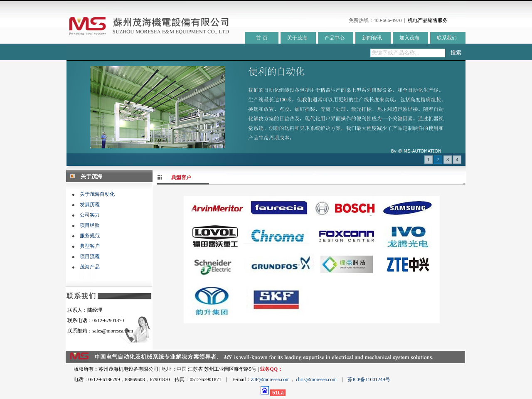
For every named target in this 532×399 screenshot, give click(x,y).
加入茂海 (409, 38)
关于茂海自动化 (97, 194)
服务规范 (90, 236)
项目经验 (90, 225)
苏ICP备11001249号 (369, 379)
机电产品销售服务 (428, 20)
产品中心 (335, 38)
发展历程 (90, 204)
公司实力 (90, 215)
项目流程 (90, 256)
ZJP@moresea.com (270, 379)
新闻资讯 (372, 38)
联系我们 (447, 38)
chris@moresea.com (316, 379)
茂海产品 (90, 267)
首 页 (262, 38)
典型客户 (90, 246)
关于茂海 (297, 38)
